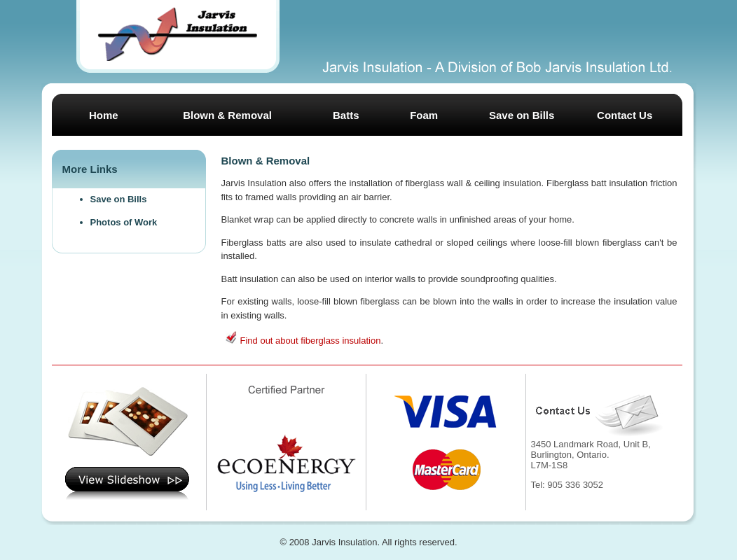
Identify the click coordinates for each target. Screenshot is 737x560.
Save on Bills (522, 115)
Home (104, 115)
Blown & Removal (227, 115)
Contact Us (625, 115)
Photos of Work (124, 222)
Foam (424, 115)
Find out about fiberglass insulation (311, 341)
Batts (346, 115)
